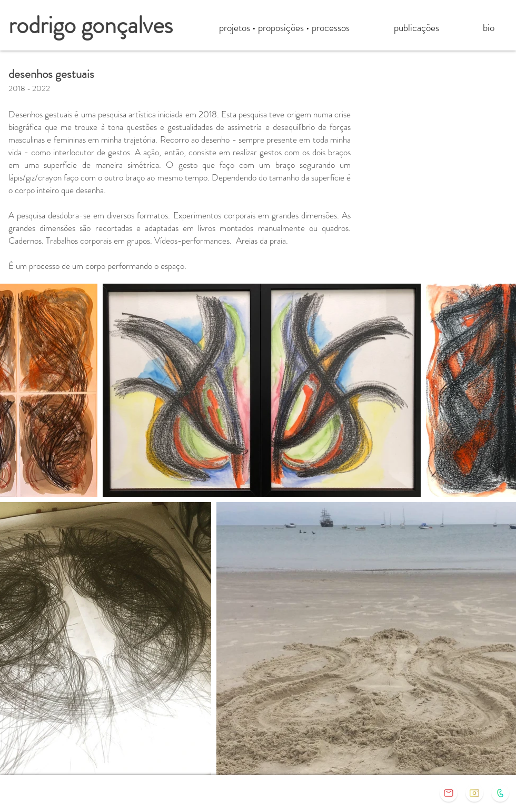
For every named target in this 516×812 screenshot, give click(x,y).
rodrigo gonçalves (91, 25)
